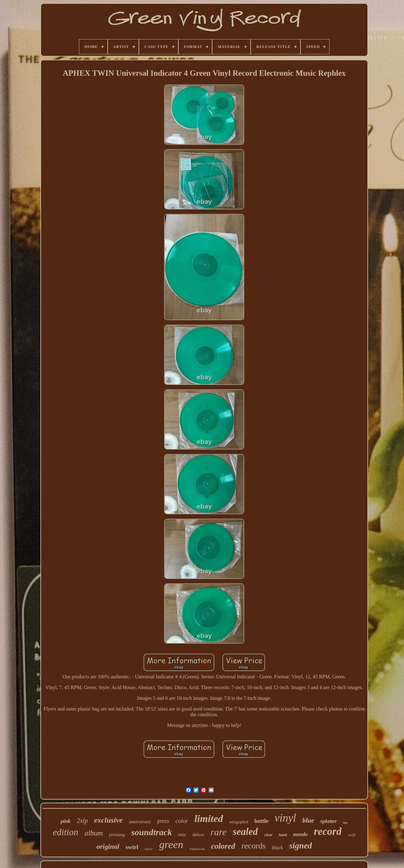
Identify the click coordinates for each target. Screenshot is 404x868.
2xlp (82, 821)
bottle (261, 821)
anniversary (140, 822)
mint (182, 835)
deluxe (198, 835)
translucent (197, 849)
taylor (149, 849)
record (328, 831)
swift (352, 835)
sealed (245, 832)
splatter (329, 821)
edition (65, 832)
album (94, 833)
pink (65, 821)
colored (223, 846)
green (171, 844)
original (108, 846)
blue (308, 820)
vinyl (285, 818)
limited (209, 818)
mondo (300, 834)
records (254, 846)
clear (268, 835)
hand (283, 835)
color (182, 821)
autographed (239, 822)
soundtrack (152, 832)
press (163, 821)
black (278, 848)
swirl (132, 847)
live (345, 823)
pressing (117, 835)
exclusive (108, 820)
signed (300, 846)
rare (219, 832)
